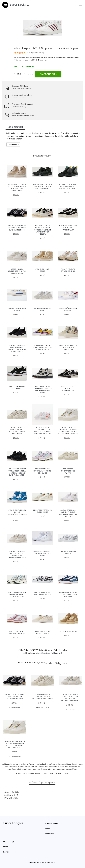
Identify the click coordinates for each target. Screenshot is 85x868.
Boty (39, 653)
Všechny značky (52, 823)
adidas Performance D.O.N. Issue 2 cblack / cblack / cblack (43, 187)
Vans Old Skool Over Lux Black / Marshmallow (68, 228)
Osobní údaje (9, 842)
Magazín (49, 828)
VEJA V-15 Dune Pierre (68, 632)
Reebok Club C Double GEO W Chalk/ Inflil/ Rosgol (17, 271)
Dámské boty (45, 653)
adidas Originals (62, 773)
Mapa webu (50, 833)
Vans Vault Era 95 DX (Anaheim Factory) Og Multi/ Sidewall (43, 347)
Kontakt (6, 852)
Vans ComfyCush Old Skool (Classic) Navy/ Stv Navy (68, 595)
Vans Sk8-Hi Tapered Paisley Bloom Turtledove (68, 347)
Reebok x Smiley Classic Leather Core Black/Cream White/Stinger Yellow (43, 230)
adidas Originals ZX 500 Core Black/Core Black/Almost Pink (17, 228)
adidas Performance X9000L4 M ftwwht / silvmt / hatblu (17, 595)
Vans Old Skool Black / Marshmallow (68, 388)
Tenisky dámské (56, 653)
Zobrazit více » (43, 60)
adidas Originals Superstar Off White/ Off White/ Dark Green (42, 697)
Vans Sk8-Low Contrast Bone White (68, 471)
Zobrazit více (14, 145)
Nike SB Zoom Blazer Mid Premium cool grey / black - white (68, 187)
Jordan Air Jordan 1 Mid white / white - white (42, 553)
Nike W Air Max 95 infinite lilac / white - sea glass (42, 471)
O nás (6, 847)
